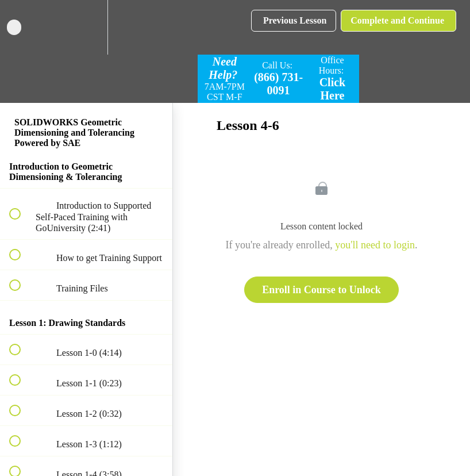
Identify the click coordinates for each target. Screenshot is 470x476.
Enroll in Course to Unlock (321, 290)
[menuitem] (86, 27)
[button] (21, 27)
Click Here (333, 89)
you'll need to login (375, 245)
